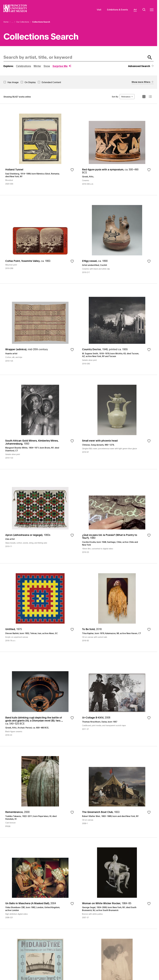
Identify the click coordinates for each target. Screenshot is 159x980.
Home (6, 22)
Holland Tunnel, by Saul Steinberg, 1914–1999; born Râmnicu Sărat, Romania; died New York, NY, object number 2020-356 (40, 149)
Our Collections (23, 22)
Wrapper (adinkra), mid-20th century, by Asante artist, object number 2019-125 (40, 329)
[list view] (150, 97)
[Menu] (152, 10)
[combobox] (74, 57)
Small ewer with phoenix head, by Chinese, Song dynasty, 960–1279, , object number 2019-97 (117, 422)
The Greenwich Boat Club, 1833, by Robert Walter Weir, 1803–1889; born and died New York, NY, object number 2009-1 (117, 792)
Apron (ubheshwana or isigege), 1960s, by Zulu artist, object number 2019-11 (40, 516)
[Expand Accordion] (143, 82)
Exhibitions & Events (117, 9)
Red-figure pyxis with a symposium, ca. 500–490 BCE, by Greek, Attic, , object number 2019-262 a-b (117, 149)
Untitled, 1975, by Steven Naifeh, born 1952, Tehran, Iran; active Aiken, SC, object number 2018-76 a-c (40, 607)
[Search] (144, 10)
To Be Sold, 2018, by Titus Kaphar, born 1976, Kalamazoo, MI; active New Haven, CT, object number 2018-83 (117, 607)
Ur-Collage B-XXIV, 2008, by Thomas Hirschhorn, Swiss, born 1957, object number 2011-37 (117, 699)
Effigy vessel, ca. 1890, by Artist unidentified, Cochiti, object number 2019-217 (117, 239)
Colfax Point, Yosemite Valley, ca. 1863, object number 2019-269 (40, 239)
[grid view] (144, 97)
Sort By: (115, 97)
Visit (99, 9)
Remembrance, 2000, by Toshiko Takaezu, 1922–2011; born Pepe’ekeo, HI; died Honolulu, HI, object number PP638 (40, 792)
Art (135, 9)
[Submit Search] (150, 57)
